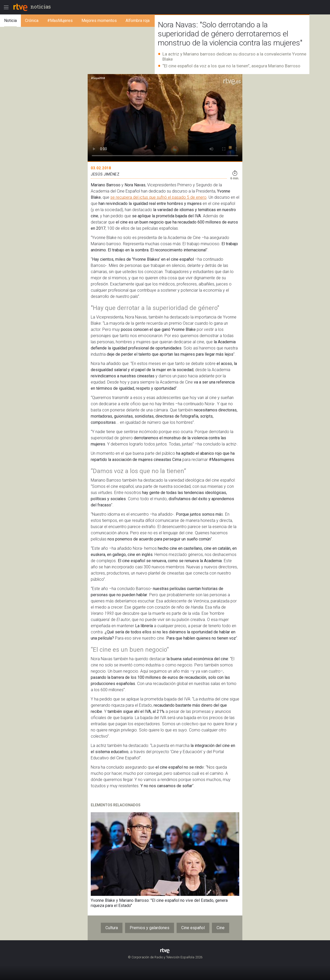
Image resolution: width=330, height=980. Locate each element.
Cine (221, 928)
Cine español (193, 928)
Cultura (112, 928)
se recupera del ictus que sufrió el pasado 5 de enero (158, 197)
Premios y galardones (150, 928)
